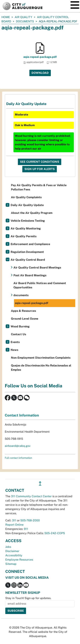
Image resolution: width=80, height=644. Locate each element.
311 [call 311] (14, 520)
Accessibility (14, 555)
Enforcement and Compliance (30, 244)
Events (15, 342)
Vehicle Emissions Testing (28, 221)
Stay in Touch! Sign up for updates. (28, 598)
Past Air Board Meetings (30, 275)
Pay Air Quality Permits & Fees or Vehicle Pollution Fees (39, 187)
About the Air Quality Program (32, 213)
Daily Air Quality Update (27, 205)
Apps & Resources (23, 311)
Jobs (8, 547)
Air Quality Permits (24, 236)
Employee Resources (19, 560)
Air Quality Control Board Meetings (37, 268)
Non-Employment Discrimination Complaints (41, 358)
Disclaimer (12, 551)
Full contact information (18, 458)
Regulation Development (27, 252)
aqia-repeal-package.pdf (40, 57)
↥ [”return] (40, 483)
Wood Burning (20, 326)
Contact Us (18, 334)
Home (6, 17)
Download (40, 73)
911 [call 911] (26, 529)
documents (25, 21)
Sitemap (11, 564)
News (14, 350)
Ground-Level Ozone (25, 319)
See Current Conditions (40, 162)
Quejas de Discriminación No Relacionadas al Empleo (41, 368)
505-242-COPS (55, 533)
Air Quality (23, 17)
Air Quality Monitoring (26, 228)
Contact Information (22, 415)
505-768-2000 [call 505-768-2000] (30, 520)
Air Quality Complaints (26, 197)
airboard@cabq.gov (18, 446)
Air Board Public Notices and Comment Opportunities (40, 285)
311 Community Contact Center (31, 496)
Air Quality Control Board (28, 260)
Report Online (14, 525)
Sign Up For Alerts (40, 169)
